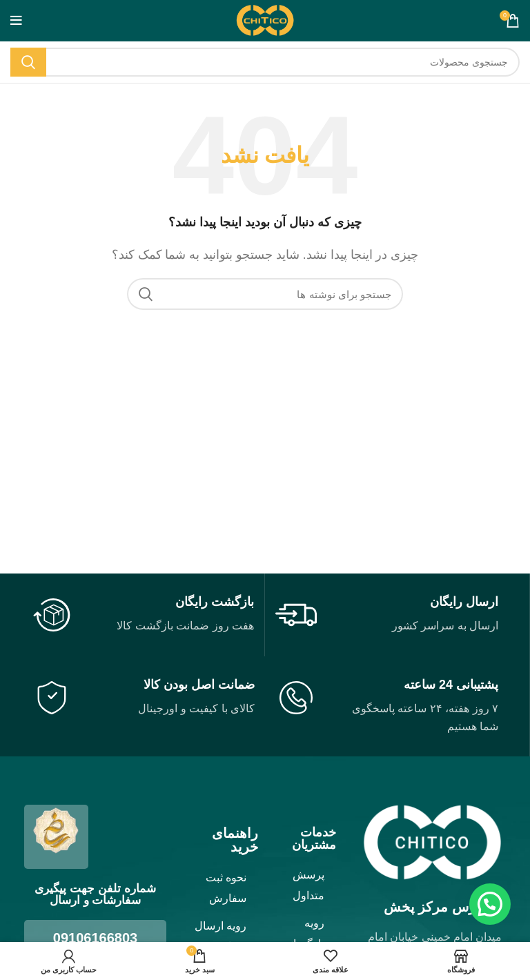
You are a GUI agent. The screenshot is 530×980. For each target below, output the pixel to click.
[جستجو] (265, 62)
